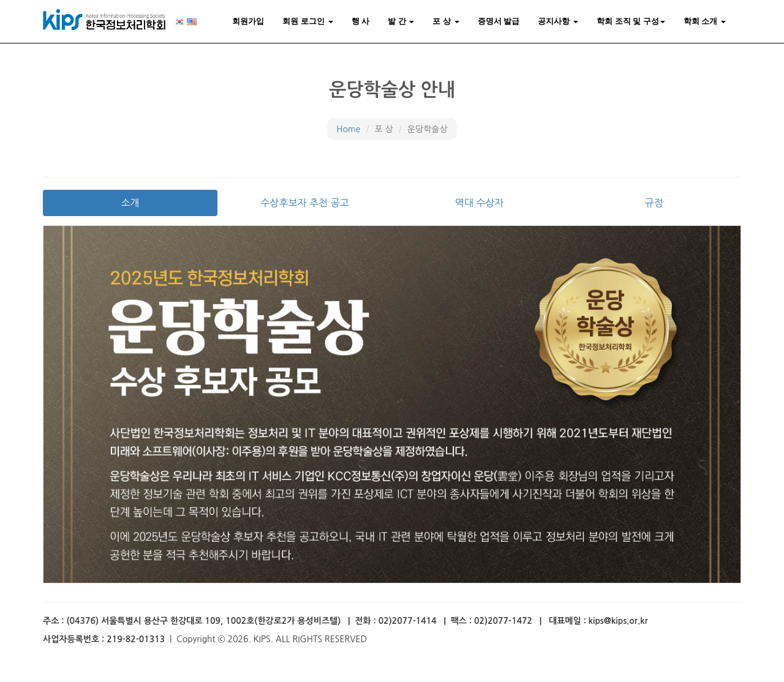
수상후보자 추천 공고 (304, 203)
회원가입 (248, 21)
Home (348, 129)
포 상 (446, 21)
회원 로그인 (307, 21)
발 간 (401, 21)
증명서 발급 (499, 21)
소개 (130, 203)
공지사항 (558, 21)
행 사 (361, 21)
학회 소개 (705, 21)
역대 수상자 (480, 203)
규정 (654, 203)
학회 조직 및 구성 (631, 21)
